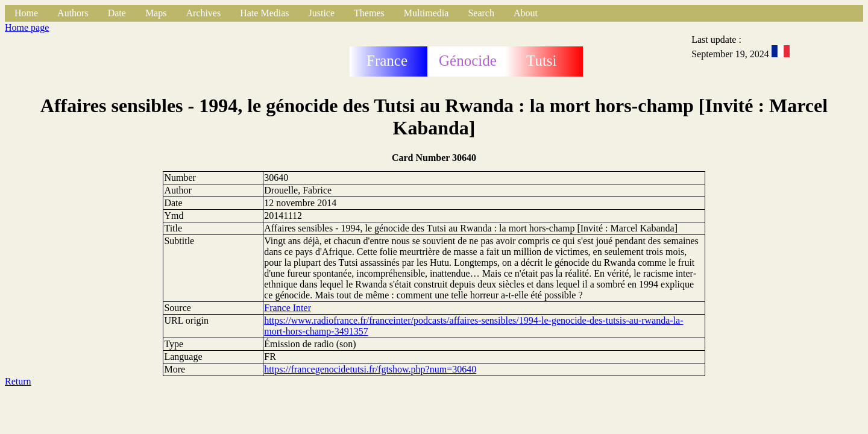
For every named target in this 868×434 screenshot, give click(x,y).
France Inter (288, 308)
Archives (203, 13)
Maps (156, 13)
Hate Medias (264, 13)
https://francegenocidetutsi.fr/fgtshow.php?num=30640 (370, 369)
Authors (73, 13)
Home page (27, 27)
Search (481, 13)
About (526, 13)
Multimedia (426, 13)
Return (18, 381)
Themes (369, 13)
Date (117, 13)
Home (26, 13)
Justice (322, 13)
